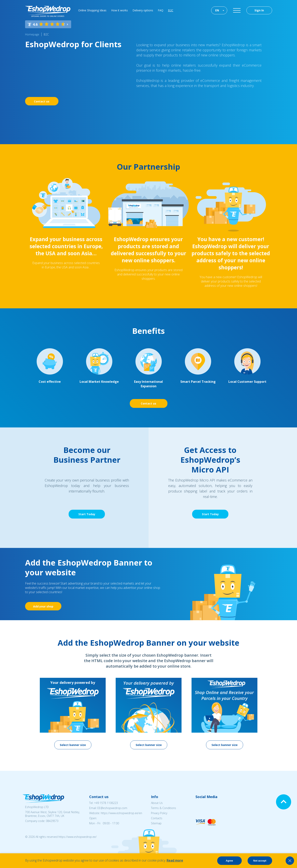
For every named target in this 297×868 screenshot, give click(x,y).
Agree (229, 861)
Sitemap (156, 823)
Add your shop (43, 606)
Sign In (259, 10)
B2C (171, 10)
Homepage (32, 34)
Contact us (42, 101)
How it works (119, 10)
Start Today (87, 514)
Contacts (157, 818)
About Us (157, 803)
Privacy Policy (159, 813)
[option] (73, 714)
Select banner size (73, 745)
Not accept (260, 861)
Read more (175, 860)
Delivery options (143, 10)
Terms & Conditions (163, 808)
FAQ (161, 10)
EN (217, 10)
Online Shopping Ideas (92, 10)
